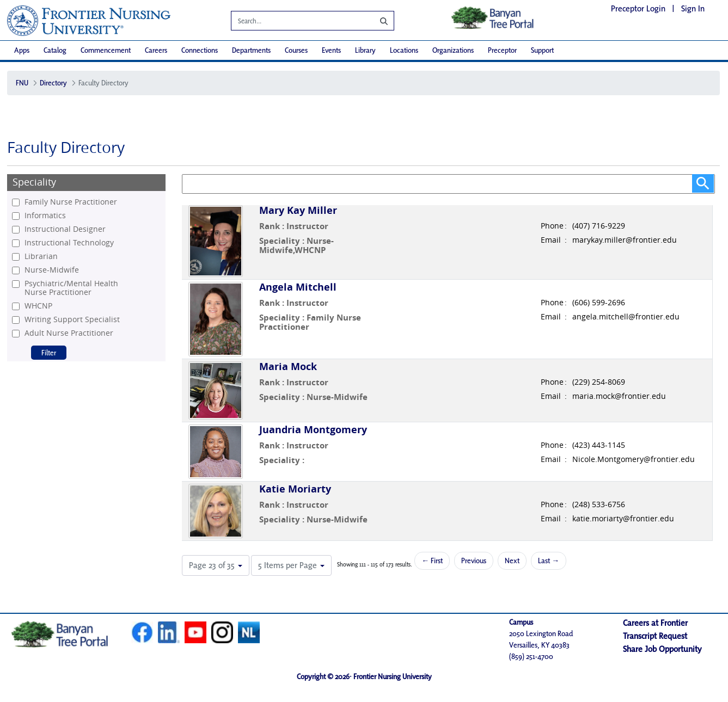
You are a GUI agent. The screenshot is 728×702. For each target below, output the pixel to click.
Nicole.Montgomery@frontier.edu (634, 459)
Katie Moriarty (295, 489)
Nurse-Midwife (52, 270)
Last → (549, 561)
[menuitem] (22, 50)
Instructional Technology (69, 243)
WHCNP (38, 306)
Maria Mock (288, 367)
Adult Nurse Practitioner (69, 333)
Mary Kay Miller (298, 210)
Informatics (45, 215)
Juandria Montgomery (313, 430)
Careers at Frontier (655, 623)
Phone (552, 226)
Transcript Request (655, 636)
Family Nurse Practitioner (71, 202)
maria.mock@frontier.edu (619, 396)
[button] (216, 565)
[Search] (295, 22)
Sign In (693, 8)
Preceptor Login (638, 8)
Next (512, 561)
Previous (474, 561)
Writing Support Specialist (72, 319)
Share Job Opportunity (662, 649)
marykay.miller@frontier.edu (625, 240)
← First (432, 561)
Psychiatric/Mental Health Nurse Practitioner (71, 288)
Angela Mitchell (298, 287)
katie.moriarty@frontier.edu (623, 519)
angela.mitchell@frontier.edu (626, 317)
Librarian (41, 256)
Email (551, 240)
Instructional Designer (65, 229)
